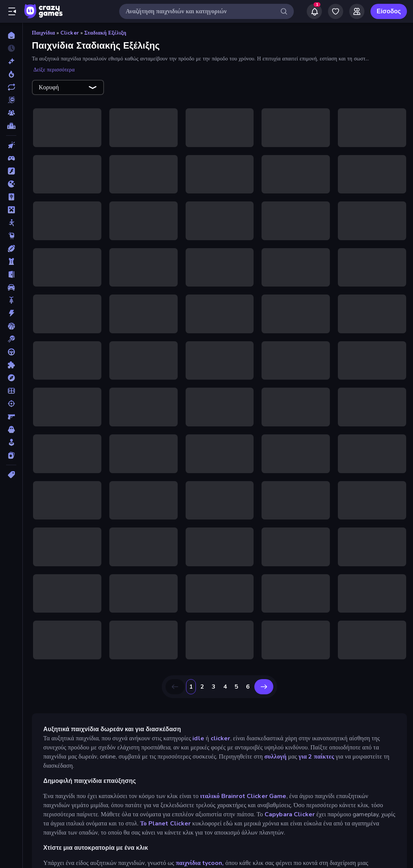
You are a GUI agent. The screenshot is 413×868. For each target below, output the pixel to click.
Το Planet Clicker (166, 813)
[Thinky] (11, 236)
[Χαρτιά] (11, 455)
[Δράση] (11, 313)
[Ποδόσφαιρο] (11, 391)
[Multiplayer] (11, 113)
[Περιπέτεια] (11, 378)
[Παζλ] (11, 365)
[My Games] (336, 11)
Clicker (70, 33)
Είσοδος (389, 11)
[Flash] (11, 171)
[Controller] (11, 158)
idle (198, 727)
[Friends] (357, 11)
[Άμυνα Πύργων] (11, 261)
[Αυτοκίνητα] (11, 287)
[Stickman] (11, 223)
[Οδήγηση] (11, 352)
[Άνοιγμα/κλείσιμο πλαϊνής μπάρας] (12, 11)
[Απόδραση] (11, 274)
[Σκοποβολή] (11, 404)
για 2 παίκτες (317, 746)
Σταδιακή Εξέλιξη (105, 33)
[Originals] (11, 100)
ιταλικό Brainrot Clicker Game (243, 785)
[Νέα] (11, 61)
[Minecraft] (11, 210)
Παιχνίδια (43, 33)
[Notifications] (314, 11)
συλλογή (275, 746)
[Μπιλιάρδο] (11, 339)
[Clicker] (11, 145)
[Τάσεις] (11, 74)
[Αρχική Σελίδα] (11, 35)
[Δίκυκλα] (11, 300)
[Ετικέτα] (11, 475)
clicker (221, 727)
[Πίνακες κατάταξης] (11, 126)
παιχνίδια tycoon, (200, 852)
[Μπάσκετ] (11, 326)
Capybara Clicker (290, 803)
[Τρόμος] (11, 429)
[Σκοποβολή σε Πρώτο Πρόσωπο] (11, 417)
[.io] (11, 184)
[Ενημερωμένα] (11, 87)
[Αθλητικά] (11, 249)
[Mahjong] (11, 197)
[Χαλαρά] (11, 442)
